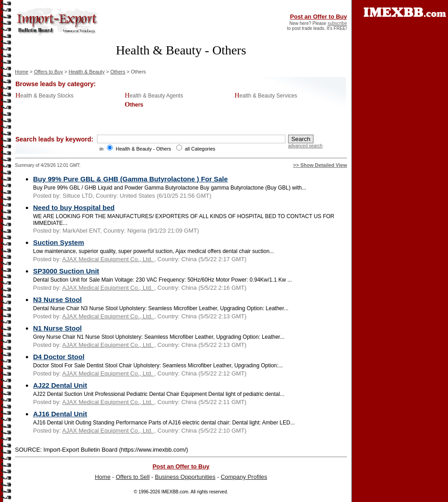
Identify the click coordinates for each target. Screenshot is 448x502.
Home (22, 72)
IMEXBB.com (175, 492)
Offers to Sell (132, 477)
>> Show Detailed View (320, 165)
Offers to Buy (48, 72)
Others (118, 72)
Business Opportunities (185, 477)
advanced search (305, 146)
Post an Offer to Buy (318, 17)
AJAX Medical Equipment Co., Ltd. (108, 259)
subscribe (337, 23)
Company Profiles (244, 477)
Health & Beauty (87, 72)
